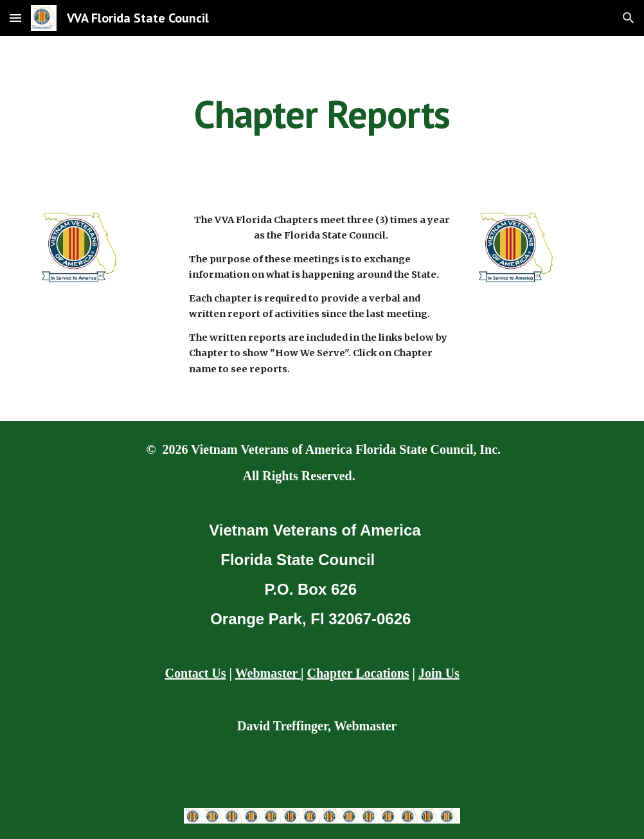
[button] (15, 18)
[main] (322, 114)
